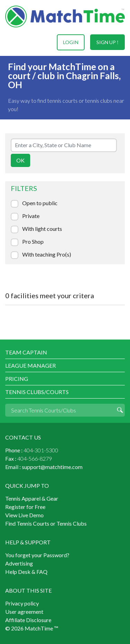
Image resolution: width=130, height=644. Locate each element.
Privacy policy (22, 603)
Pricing (17, 379)
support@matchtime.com (52, 467)
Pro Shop (33, 242)
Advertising (19, 563)
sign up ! (107, 42)
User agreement (24, 612)
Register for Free (25, 507)
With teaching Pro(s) (47, 254)
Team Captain (26, 352)
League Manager (31, 365)
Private (31, 216)
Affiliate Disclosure (28, 620)
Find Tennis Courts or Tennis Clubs (46, 523)
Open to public (40, 203)
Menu (11, 42)
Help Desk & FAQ (26, 572)
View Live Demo (24, 515)
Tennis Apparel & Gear (32, 498)
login (71, 42)
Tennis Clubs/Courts (37, 392)
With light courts (42, 229)
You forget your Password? (37, 555)
